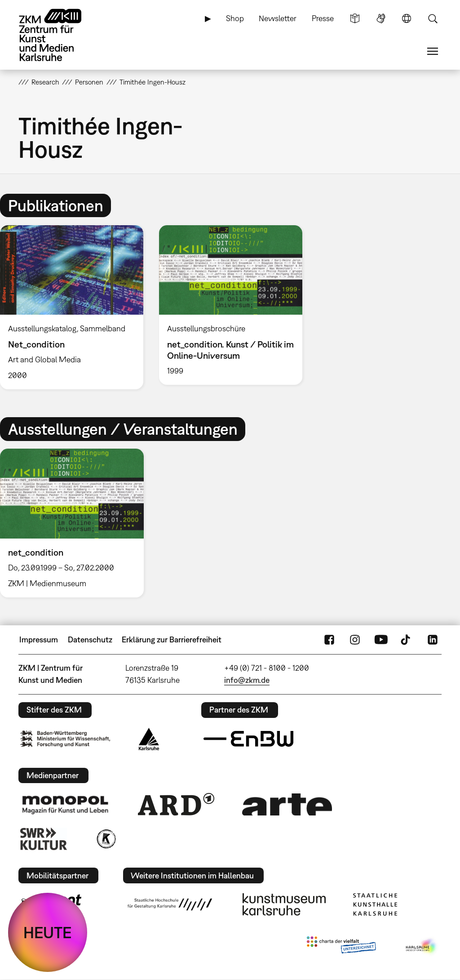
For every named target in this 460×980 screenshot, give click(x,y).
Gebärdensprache (381, 18)
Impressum (39, 639)
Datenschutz (90, 639)
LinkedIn (433, 640)
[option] (230, 305)
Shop (235, 18)
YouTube (381, 640)
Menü (433, 51)
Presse (323, 18)
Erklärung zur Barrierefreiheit (172, 639)
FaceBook (329, 640)
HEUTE (48, 932)
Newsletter (278, 18)
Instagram (355, 640)
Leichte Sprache (355, 18)
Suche (433, 18)
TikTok (407, 640)
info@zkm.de (247, 680)
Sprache (407, 18)
